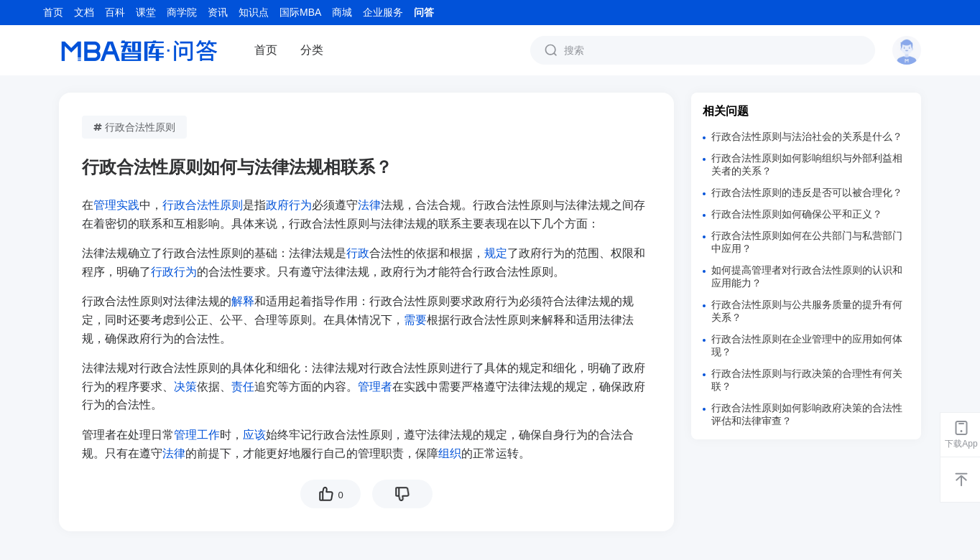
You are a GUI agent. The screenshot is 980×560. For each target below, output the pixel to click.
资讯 (218, 12)
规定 (496, 253)
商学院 (182, 12)
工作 (208, 435)
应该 (254, 435)
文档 (84, 12)
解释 (243, 301)
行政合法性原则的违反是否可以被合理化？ (807, 192)
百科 (115, 12)
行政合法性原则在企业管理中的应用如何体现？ (807, 345)
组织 (450, 453)
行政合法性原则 (134, 127)
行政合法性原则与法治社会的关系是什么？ (807, 136)
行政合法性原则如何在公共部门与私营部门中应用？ (807, 242)
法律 (369, 205)
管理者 (375, 387)
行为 (300, 205)
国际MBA (300, 12)
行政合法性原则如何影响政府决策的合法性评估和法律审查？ (807, 414)
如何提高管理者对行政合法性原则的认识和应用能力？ (807, 276)
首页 (53, 12)
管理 (185, 435)
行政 (358, 253)
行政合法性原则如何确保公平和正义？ (797, 214)
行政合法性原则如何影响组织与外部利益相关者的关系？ (807, 164)
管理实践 (116, 205)
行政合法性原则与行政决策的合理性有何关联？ (807, 380)
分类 (312, 50)
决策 (185, 387)
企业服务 (383, 12)
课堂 (146, 12)
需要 (415, 320)
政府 (277, 205)
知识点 (254, 12)
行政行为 (174, 272)
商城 (342, 12)
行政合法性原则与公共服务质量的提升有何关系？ (807, 311)
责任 (243, 387)
